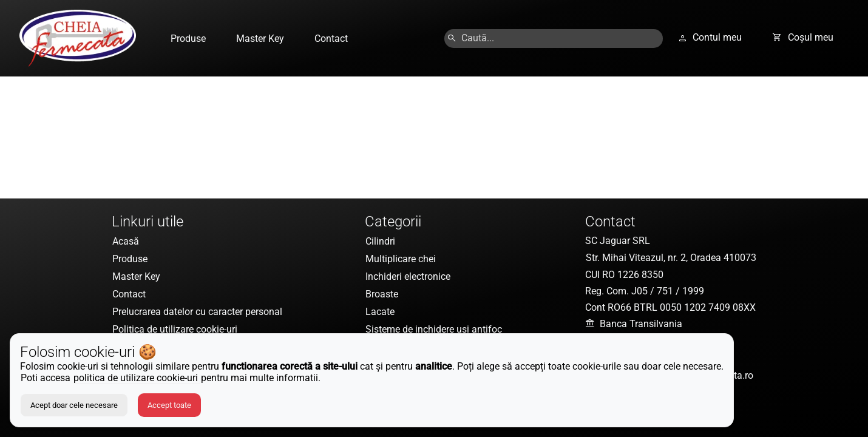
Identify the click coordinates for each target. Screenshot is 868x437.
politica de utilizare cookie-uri (137, 378)
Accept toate (169, 405)
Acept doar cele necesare (74, 405)
